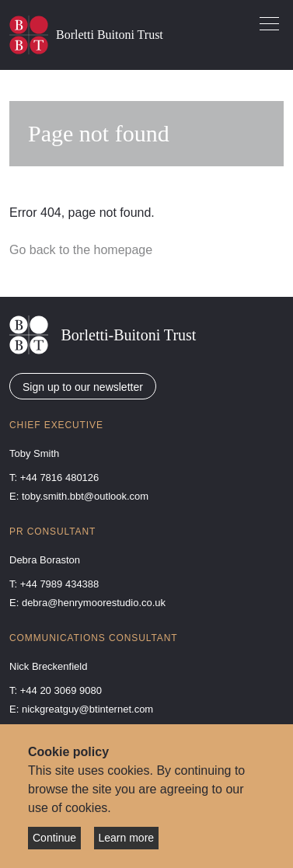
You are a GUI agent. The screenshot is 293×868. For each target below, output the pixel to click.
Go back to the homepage (81, 250)
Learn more (127, 838)
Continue (54, 838)
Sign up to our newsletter (83, 387)
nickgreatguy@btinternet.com (87, 709)
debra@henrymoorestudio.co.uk (94, 603)
